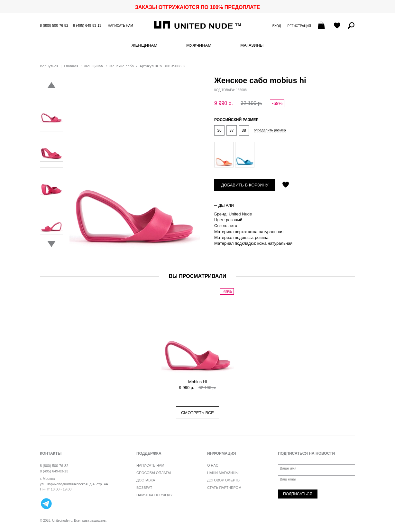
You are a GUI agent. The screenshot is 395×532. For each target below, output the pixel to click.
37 (231, 130)
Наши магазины (223, 473)
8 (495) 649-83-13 (87, 25)
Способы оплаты (154, 473)
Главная (71, 66)
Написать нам (120, 26)
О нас (213, 465)
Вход (277, 26)
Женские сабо (121, 66)
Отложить (286, 185)
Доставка (146, 480)
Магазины (252, 45)
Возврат (144, 488)
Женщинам (144, 45)
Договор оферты (224, 480)
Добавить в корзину (245, 185)
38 (244, 130)
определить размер (270, 130)
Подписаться (298, 494)
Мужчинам (199, 45)
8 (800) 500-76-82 (54, 25)
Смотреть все (197, 413)
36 (219, 130)
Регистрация (299, 26)
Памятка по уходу (154, 495)
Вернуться (49, 66)
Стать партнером (224, 488)
